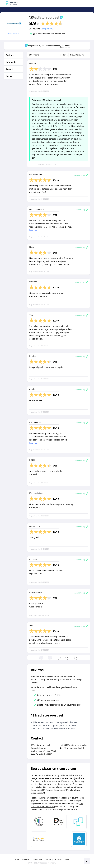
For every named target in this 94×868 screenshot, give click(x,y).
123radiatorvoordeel (44, 17)
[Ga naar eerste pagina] (41, 658)
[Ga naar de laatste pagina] (76, 658)
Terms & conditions (62, 859)
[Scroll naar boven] (87, 861)
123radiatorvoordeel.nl (73, 748)
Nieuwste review (79, 55)
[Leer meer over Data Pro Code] (39, 822)
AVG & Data (37, 859)
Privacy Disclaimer (22, 859)
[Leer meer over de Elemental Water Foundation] (79, 839)
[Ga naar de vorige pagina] (50, 658)
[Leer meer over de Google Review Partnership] (39, 839)
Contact (48, 859)
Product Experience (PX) (57, 790)
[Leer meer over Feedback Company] (79, 822)
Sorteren (64, 55)
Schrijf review (47, 29)
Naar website (14, 33)
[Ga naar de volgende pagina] (67, 658)
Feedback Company (48, 863)
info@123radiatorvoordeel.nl (74, 745)
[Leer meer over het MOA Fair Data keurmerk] (59, 822)
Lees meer (34, 230)
